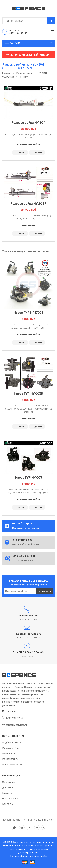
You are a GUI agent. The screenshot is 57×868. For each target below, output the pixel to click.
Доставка (8, 787)
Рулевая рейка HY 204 (28, 123)
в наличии (28, 226)
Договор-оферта (12, 820)
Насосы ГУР (9, 753)
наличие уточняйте (28, 145)
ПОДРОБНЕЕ (37, 153)
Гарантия (7, 793)
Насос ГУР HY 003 (28, 478)
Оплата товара (10, 798)
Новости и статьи (12, 764)
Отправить (45, 591)
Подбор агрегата (12, 742)
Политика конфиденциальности (38, 820)
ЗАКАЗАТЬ (20, 153)
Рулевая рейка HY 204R (28, 204)
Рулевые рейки (10, 748)
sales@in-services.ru (15, 725)
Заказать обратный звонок (26, 544)
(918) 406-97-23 (13, 718)
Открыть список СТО (24, 560)
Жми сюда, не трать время (25, 528)
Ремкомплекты (10, 759)
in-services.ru (24, 842)
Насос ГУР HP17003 (28, 313)
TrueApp (43, 856)
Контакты (8, 804)
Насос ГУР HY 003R (28, 394)
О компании (9, 782)
